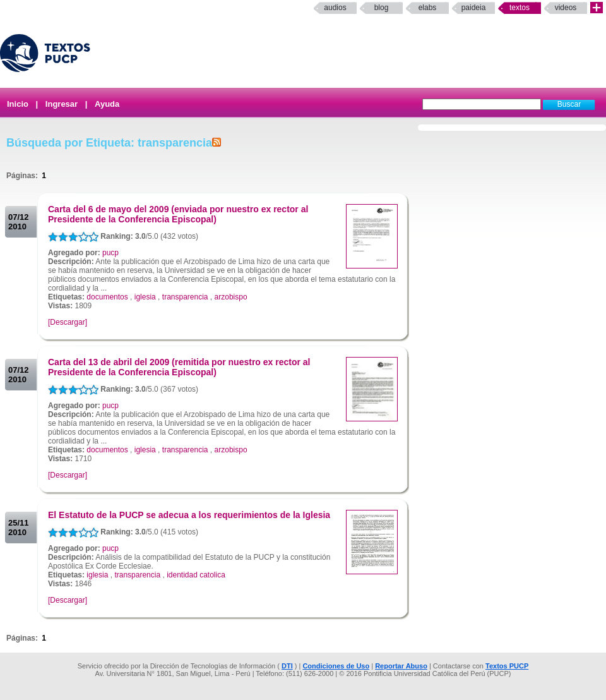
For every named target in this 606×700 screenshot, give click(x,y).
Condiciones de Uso (336, 666)
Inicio (18, 104)
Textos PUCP (507, 666)
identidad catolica (196, 575)
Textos (520, 8)
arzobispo (231, 297)
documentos (107, 297)
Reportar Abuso (401, 666)
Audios (335, 8)
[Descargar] (68, 322)
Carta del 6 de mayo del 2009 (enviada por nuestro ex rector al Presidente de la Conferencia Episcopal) (178, 214)
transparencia (185, 297)
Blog (382, 8)
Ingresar (62, 104)
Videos (566, 8)
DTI (287, 666)
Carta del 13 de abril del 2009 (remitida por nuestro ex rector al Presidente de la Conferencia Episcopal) (179, 367)
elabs (428, 8)
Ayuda (107, 104)
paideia (474, 8)
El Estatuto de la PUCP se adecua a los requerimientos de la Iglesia (189, 515)
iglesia (145, 297)
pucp (110, 253)
